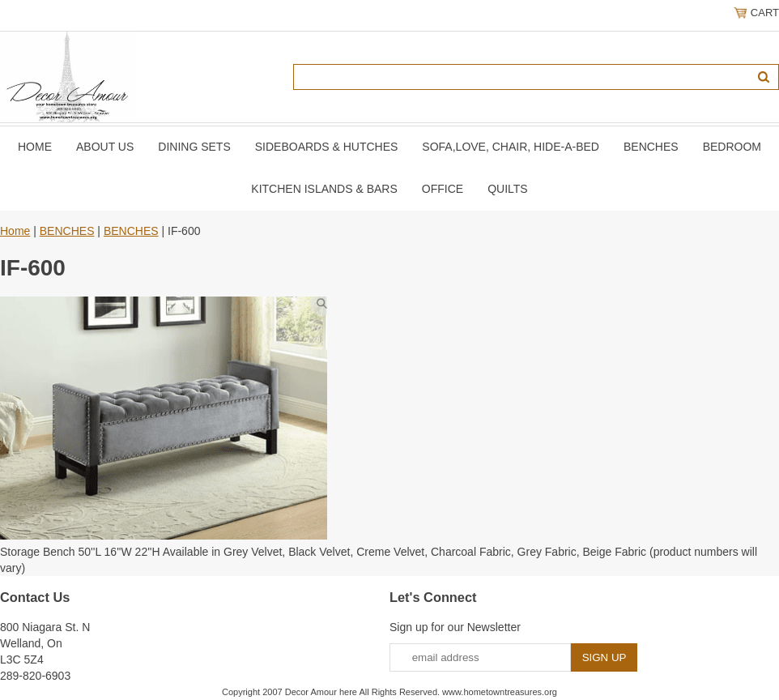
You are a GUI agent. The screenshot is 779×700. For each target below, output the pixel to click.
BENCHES (651, 147)
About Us (105, 147)
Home (35, 147)
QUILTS (508, 189)
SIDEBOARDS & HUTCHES (327, 147)
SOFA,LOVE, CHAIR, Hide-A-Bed (511, 147)
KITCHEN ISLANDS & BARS (324, 189)
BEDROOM (732, 147)
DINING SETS (194, 147)
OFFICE (443, 189)
